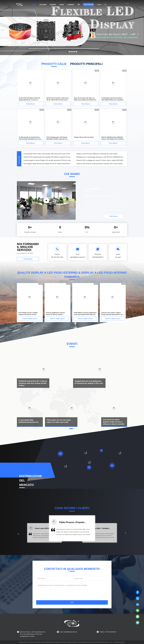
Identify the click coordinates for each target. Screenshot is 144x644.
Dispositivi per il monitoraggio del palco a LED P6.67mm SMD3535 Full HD (101, 157)
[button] (18, 534)
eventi (62, 5)
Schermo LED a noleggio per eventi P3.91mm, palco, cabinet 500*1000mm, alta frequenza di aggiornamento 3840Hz (101, 160)
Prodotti (53, 5)
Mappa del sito (23, 642)
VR (79, 5)
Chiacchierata (88, 5)
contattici (71, 5)
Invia (72, 602)
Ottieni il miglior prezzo (30, 319)
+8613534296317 (98, 257)
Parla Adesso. (31, 104)
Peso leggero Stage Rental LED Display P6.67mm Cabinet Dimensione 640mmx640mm (48, 164)
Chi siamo (43, 5)
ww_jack (118, 257)
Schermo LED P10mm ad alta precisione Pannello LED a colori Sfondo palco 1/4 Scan (101, 164)
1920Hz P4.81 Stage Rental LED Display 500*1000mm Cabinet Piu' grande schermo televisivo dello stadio (48, 157)
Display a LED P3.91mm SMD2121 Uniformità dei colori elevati (97, 154)
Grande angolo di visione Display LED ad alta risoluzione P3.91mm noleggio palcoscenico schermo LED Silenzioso (48, 160)
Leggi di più (93, 216)
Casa (34, 5)
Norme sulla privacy (35, 642)
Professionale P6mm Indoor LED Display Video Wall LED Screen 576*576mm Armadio (48, 154)
